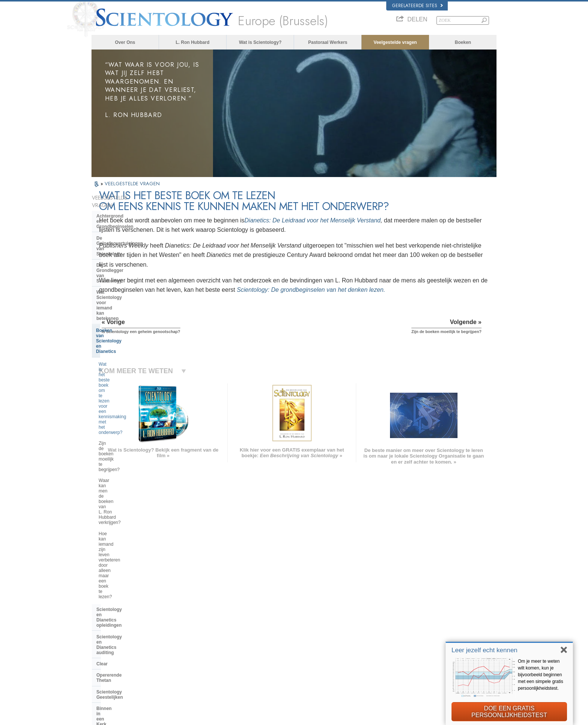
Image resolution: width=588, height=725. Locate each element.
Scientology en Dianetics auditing (132, 377)
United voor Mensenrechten (411, 671)
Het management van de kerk (127, 474)
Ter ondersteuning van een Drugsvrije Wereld (427, 664)
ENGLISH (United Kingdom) (121, 605)
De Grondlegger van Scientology (131, 237)
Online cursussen (293, 635)
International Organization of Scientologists (425, 642)
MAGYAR (187, 597)
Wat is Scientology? (260, 42)
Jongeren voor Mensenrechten (413, 678)
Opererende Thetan (117, 400)
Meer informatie (291, 642)
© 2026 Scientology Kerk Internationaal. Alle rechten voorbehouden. (154, 717)
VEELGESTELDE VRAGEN (132, 184)
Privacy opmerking (350, 717)
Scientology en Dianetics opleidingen (123, 363)
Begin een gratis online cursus (413, 628)
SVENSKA (188, 612)
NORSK (186, 605)
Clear (102, 389)
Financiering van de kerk (123, 513)
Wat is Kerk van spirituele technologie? (124, 499)
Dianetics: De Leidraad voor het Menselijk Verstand (395, 220)
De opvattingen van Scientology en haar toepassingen (130, 437)
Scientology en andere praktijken (132, 451)
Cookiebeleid (383, 717)
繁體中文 (103, 650)
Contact (284, 650)
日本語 (101, 635)
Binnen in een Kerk (117, 423)
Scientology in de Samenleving (130, 524)
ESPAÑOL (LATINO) (197, 619)
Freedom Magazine (403, 650)
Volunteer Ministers (294, 613)
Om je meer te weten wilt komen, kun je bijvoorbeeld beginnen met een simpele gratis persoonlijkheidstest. (541, 675)
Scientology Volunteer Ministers (414, 635)
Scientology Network (404, 606)
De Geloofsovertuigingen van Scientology (128, 223)
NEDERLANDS (109, 657)
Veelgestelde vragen (395, 42)
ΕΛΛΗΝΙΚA (189, 633)
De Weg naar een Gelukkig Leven (416, 657)
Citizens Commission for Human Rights (421, 686)
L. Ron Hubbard (193, 42)
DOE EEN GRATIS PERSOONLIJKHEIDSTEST (509, 712)
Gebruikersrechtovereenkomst (426, 717)
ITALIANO (188, 641)
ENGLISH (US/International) (121, 597)
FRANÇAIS (106, 619)
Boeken (463, 42)
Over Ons (125, 42)
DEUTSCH (105, 664)
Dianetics (394, 599)
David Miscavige (400, 620)
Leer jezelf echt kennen (484, 650)
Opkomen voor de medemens (304, 606)
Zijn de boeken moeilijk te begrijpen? (124, 307)
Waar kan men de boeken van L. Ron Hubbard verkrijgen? (129, 323)
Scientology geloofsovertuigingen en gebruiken (319, 599)
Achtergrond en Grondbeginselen (132, 209)
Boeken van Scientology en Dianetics (125, 268)
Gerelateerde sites (418, 6)
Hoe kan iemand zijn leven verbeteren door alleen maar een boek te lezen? (131, 342)
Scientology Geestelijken (123, 411)
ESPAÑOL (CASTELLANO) (204, 626)
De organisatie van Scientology (130, 462)
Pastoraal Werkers (328, 42)
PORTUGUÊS (191, 648)
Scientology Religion (404, 613)
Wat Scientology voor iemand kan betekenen (132, 251)
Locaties (284, 657)
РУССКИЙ (105, 642)
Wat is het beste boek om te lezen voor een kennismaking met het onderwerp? (132, 288)
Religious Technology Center (127, 485)
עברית (102, 627)
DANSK (102, 612)
